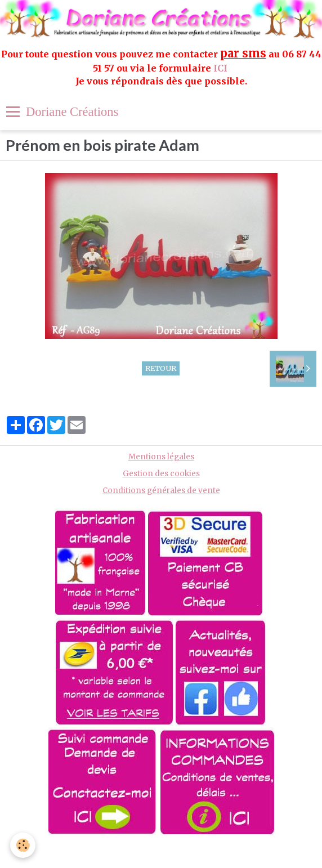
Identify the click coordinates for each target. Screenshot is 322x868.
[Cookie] (23, 845)
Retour (161, 368)
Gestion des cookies (161, 474)
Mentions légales (161, 457)
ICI (222, 68)
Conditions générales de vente (161, 491)
